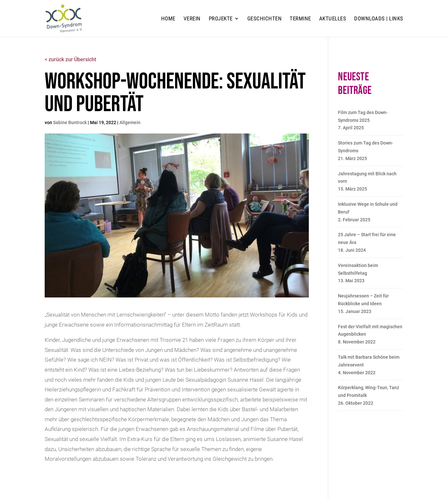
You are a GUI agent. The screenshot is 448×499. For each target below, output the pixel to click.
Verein (192, 19)
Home (168, 19)
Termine (300, 19)
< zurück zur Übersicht (70, 59)
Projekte (221, 19)
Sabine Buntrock (70, 122)
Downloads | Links (379, 19)
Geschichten (265, 19)
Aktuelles (333, 19)
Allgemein (130, 122)
